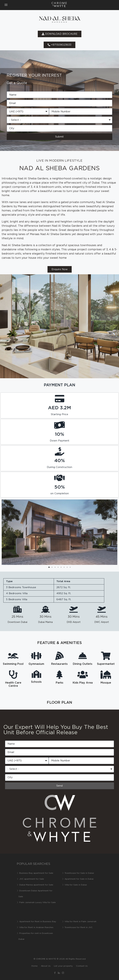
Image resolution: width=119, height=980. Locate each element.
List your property (63, 966)
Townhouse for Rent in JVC (79, 927)
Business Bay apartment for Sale (36, 873)
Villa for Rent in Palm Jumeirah (80, 922)
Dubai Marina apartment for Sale (36, 885)
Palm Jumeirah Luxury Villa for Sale (38, 902)
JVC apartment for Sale (32, 879)
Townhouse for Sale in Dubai (79, 873)
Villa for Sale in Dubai (76, 885)
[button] (5, 532)
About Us (46, 966)
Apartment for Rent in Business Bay (38, 922)
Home (34, 966)
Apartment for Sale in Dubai (79, 879)
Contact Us (82, 966)
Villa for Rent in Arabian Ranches (36, 927)
